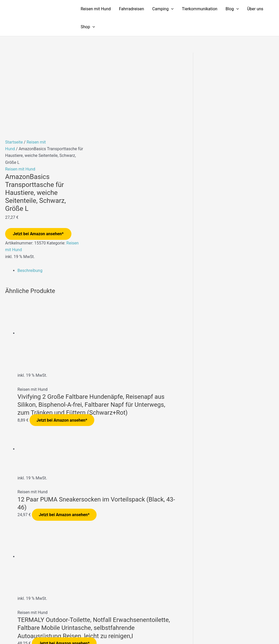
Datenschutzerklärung (225, 612)
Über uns (255, 9)
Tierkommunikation (200, 9)
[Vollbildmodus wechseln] (24, 632)
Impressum (190, 612)
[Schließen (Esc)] (57, 632)
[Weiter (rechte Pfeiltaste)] (24, 640)
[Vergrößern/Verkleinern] (8, 632)
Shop (88, 27)
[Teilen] (41, 632)
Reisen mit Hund (96, 9)
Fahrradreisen (132, 9)
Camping (163, 9)
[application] (171, 9)
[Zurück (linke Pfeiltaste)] (8, 640)
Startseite (14, 69)
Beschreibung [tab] (30, 198)
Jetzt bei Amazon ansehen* (38, 161)
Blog (232, 9)
